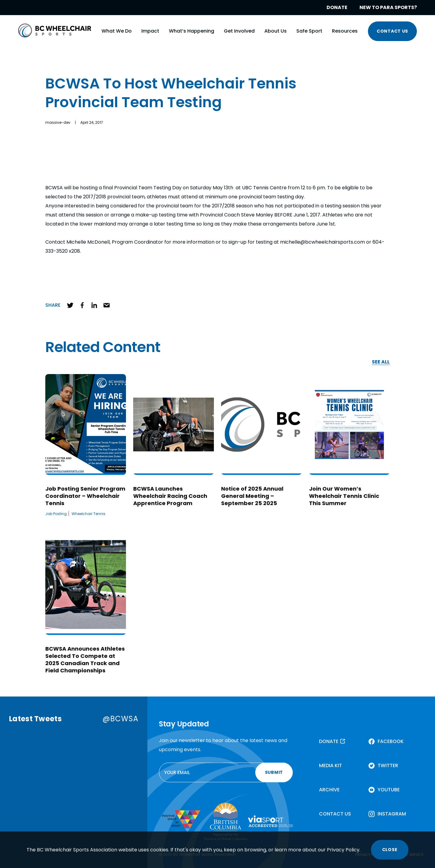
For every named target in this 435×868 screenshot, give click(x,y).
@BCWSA (120, 719)
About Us (275, 31)
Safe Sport (309, 31)
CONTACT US (392, 31)
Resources (345, 31)
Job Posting (56, 514)
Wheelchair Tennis (89, 514)
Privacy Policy (343, 850)
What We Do (117, 31)
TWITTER (388, 766)
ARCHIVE (329, 790)
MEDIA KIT (330, 766)
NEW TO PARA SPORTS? (388, 7)
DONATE (337, 7)
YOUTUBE (389, 790)
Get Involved (239, 31)
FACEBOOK (391, 741)
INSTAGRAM (392, 814)
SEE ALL (381, 362)
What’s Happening (192, 31)
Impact (150, 31)
